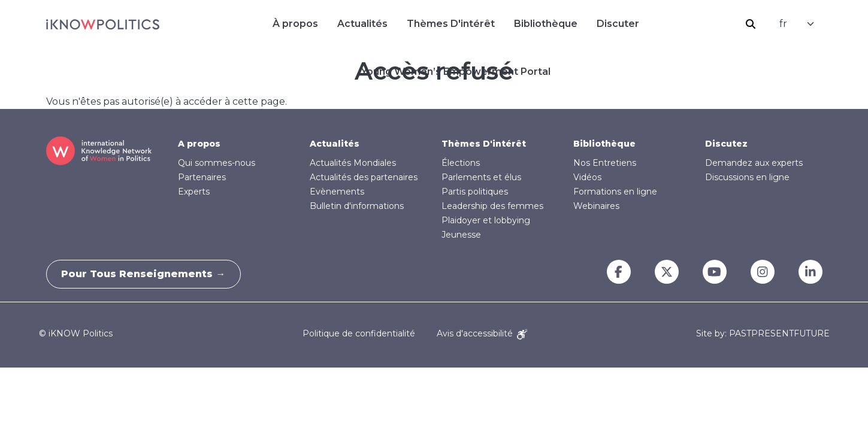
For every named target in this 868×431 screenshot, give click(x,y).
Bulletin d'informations (357, 206)
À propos (295, 24)
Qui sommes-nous (217, 163)
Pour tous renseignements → (147, 274)
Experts (194, 192)
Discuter (618, 24)
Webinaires (596, 206)
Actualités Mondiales (353, 163)
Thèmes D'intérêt (451, 24)
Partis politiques (475, 192)
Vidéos (587, 177)
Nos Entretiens (605, 163)
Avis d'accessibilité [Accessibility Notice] (482, 333)
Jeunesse (461, 235)
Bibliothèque (546, 24)
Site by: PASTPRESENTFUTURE (763, 334)
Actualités (362, 24)
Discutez (726, 144)
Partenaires (202, 177)
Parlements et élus (481, 177)
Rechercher (751, 24)
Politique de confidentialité (359, 333)
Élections (461, 163)
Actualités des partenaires (364, 177)
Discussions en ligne (747, 177)
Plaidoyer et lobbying (486, 220)
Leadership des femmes (492, 206)
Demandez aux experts (754, 163)
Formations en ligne (615, 192)
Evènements (337, 192)
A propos (199, 144)
